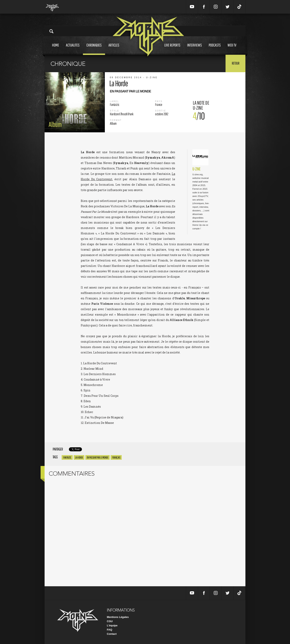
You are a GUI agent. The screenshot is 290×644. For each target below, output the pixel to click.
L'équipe (112, 625)
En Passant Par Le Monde (98, 457)
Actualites (73, 49)
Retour (235, 63)
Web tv (232, 49)
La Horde (79, 457)
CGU (110, 621)
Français (116, 457)
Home (56, 49)
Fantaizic (67, 457)
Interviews (195, 49)
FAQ (110, 630)
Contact (112, 634)
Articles (114, 49)
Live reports (172, 49)
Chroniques (94, 49)
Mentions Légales (118, 617)
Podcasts (215, 49)
